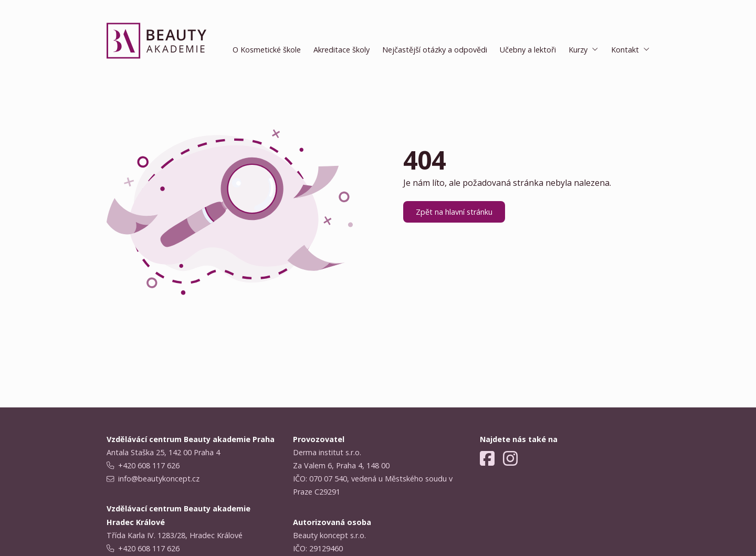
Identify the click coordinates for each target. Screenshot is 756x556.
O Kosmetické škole (267, 50)
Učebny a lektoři (528, 50)
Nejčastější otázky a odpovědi (435, 50)
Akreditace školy (342, 50)
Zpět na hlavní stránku (454, 212)
